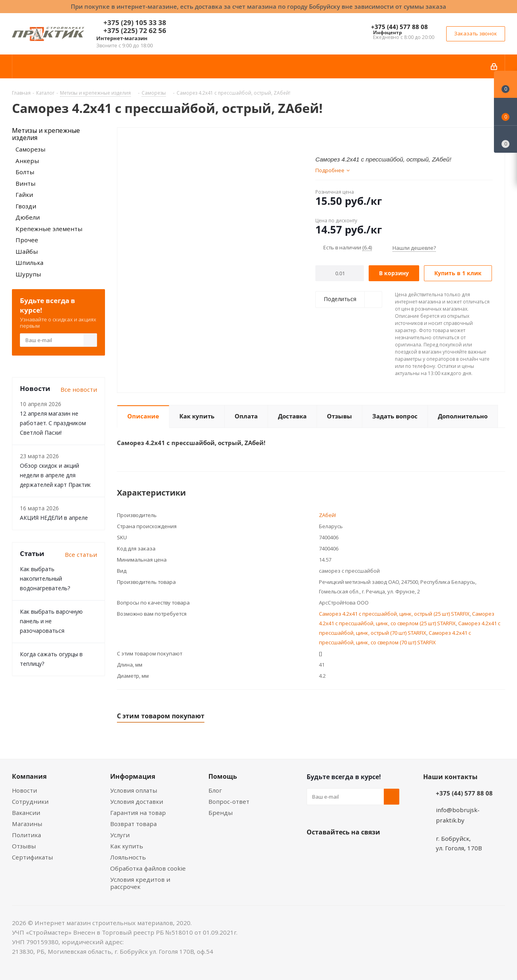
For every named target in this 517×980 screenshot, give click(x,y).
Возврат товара (133, 824)
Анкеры (27, 161)
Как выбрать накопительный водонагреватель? (45, 578)
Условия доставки (137, 801)
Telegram (374, 851)
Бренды (221, 813)
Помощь (223, 776)
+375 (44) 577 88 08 (399, 27)
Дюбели (28, 217)
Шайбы (27, 251)
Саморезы (30, 149)
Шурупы (28, 274)
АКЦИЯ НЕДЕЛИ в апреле (54, 518)
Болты (25, 172)
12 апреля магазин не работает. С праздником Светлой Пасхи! (53, 423)
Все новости (79, 389)
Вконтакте (315, 851)
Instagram (354, 851)
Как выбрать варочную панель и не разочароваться (51, 621)
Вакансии (26, 813)
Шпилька (29, 262)
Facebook (334, 851)
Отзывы (24, 846)
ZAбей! (327, 515)
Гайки (24, 194)
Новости (24, 790)
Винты (25, 183)
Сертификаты (32, 857)
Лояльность (128, 857)
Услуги (120, 835)
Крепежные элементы (49, 229)
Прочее (27, 240)
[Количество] (340, 273)
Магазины (27, 824)
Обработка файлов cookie (148, 868)
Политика (26, 835)
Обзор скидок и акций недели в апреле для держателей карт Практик (55, 475)
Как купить (127, 846)
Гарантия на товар (138, 813)
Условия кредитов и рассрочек (140, 883)
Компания (29, 776)
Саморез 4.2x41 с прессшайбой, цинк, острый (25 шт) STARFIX (394, 614)
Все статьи (81, 554)
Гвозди (26, 206)
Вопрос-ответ (229, 801)
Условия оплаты (134, 790)
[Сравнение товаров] (505, 139)
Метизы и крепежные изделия (46, 134)
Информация (133, 776)
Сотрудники (30, 801)
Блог (215, 790)
